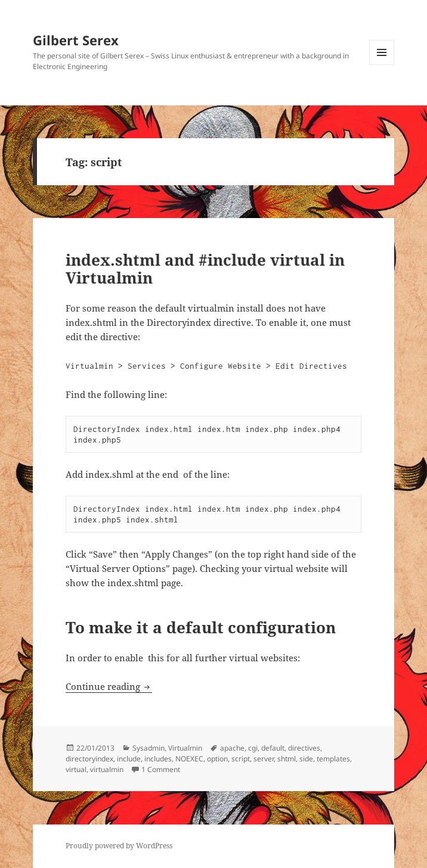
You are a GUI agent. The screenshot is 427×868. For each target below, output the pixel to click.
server (264, 759)
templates (333, 759)
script (241, 759)
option (217, 759)
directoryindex (89, 759)
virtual (76, 769)
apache (232, 748)
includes (158, 759)
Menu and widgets (382, 65)
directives (304, 748)
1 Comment (161, 769)
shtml (287, 759)
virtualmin (107, 769)
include (129, 759)
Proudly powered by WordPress (119, 846)
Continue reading (109, 686)
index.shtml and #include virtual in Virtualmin (205, 269)
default (273, 748)
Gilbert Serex (76, 40)
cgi (253, 748)
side (306, 759)
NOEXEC (189, 759)
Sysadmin (148, 748)
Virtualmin (185, 748)
